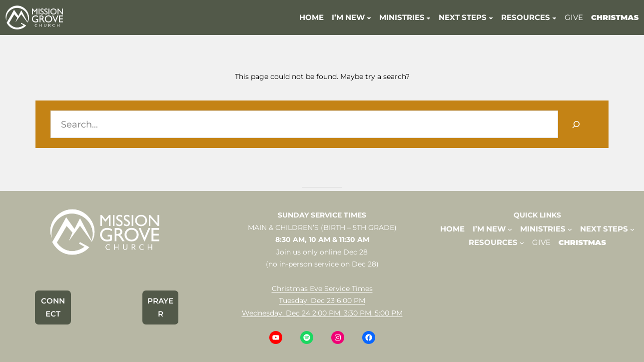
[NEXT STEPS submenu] (491, 17)
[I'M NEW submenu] (369, 17)
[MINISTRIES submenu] (428, 17)
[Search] (576, 124)
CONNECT (53, 307)
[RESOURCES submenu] (554, 17)
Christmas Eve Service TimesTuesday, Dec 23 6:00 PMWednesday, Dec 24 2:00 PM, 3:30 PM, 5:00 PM (322, 301)
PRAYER (160, 307)
